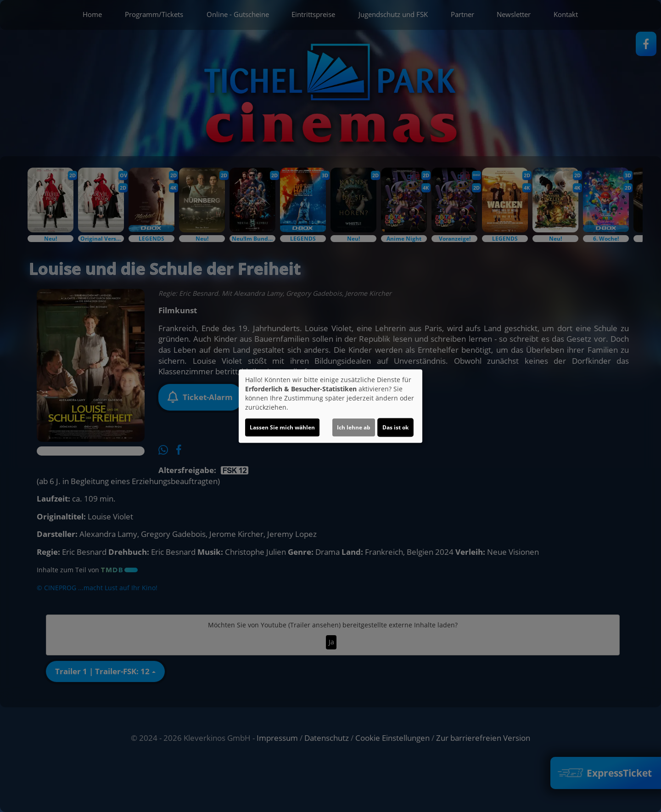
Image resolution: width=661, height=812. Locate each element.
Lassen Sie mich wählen (282, 427)
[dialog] (330, 406)
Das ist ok (395, 427)
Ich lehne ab (354, 427)
